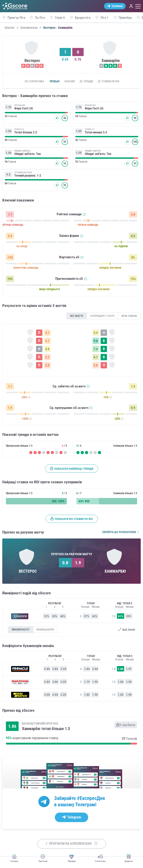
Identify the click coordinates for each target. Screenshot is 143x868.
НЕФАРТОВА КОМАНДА (26, 269)
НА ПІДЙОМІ (121, 247)
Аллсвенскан (29, 28)
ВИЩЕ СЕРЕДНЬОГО (50, 290)
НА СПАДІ (22, 247)
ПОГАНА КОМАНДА (88, 226)
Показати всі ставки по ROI (72, 520)
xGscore (10, 28)
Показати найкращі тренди (72, 470)
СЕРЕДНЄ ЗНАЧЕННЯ (110, 269)
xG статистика (28, 82)
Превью (51, 82)
